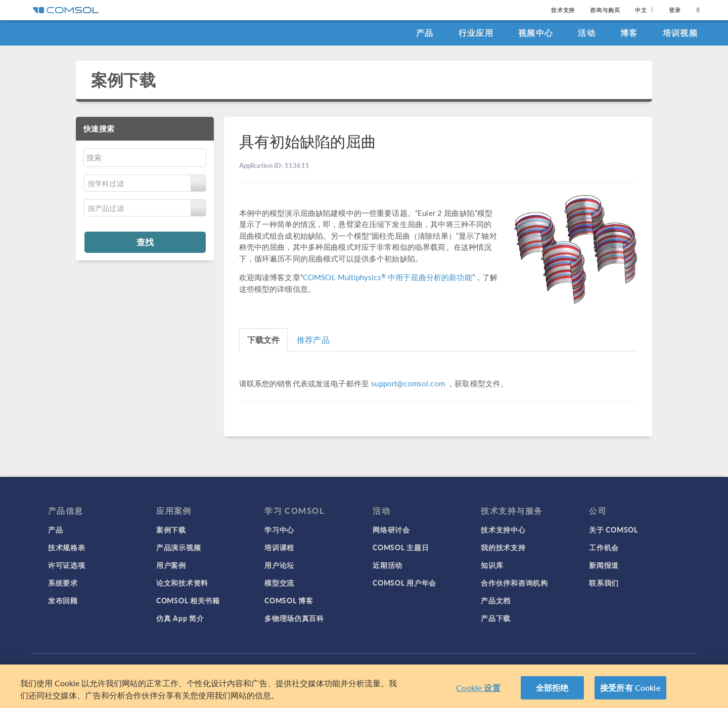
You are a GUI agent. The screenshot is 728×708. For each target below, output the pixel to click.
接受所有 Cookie (630, 688)
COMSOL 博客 (289, 600)
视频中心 (536, 33)
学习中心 (279, 529)
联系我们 (604, 583)
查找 (145, 242)
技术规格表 (67, 547)
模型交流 (279, 583)
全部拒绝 (552, 688)
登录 (675, 10)
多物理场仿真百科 (294, 618)
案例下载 (124, 80)
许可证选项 (67, 565)
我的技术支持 (503, 547)
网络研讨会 (391, 529)
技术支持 (563, 10)
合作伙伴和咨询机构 (514, 583)
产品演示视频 (178, 547)
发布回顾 (63, 600)
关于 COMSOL (613, 529)
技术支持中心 (503, 529)
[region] (364, 686)
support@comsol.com (408, 383)
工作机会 (604, 547)
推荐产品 (313, 340)
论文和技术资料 (182, 583)
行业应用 (476, 33)
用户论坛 (279, 565)
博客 (629, 33)
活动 (587, 33)
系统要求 (63, 583)
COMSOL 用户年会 (404, 583)
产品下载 (496, 618)
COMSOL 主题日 (401, 547)
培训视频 (680, 33)
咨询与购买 (605, 10)
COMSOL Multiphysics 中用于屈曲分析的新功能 (388, 277)
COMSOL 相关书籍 (188, 600)
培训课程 (279, 547)
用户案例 (171, 565)
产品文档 (496, 600)
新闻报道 (604, 565)
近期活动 (388, 565)
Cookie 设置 (478, 688)
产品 (425, 33)
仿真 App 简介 (180, 618)
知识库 (492, 565)
